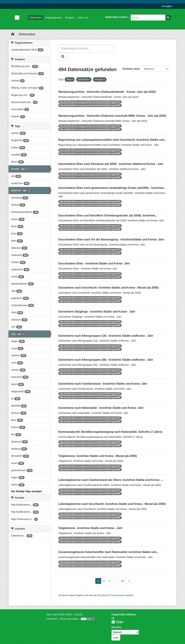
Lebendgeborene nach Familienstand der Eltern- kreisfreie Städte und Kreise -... (111, 480)
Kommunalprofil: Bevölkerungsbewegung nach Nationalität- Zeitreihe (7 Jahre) (110, 432)
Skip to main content (11, 2)
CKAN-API (52, 619)
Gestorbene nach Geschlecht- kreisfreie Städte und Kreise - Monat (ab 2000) (108, 288)
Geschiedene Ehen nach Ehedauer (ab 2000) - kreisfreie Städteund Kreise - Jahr (111, 164)
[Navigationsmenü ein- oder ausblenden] (17, 18)
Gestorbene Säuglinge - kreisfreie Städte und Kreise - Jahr (97, 312)
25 (122, 581)
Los (116, 638)
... (116, 581)
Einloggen (167, 6)
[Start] (13, 34)
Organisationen (53, 18)
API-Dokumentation (116, 595)
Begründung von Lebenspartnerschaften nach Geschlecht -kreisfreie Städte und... (112, 140)
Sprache (116, 627)
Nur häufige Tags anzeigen (26, 491)
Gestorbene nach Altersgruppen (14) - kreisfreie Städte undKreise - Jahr (106, 336)
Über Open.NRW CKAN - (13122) (64, 614)
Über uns (83, 18)
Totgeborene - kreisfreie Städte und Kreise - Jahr (90, 528)
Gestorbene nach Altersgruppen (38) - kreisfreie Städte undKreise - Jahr (106, 360)
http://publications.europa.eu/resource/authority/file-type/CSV (90, 102)
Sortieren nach (131, 69)
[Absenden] (168, 18)
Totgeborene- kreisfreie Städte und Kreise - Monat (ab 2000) (98, 456)
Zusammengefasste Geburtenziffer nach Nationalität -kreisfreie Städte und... (108, 552)
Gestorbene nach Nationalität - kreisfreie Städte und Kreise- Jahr (101, 408)
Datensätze (36, 18)
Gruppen (70, 18)
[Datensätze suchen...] (148, 18)
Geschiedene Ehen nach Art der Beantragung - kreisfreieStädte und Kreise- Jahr (111, 239)
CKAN (117, 622)
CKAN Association (69, 619)
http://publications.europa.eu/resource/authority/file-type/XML (90, 105)
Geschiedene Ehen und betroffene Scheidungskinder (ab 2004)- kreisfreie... (108, 216)
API (99, 595)
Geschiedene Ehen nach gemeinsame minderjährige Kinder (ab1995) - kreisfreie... (112, 188)
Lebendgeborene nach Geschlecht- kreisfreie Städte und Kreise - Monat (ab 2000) (112, 504)
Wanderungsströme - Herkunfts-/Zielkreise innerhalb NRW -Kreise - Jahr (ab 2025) (112, 116)
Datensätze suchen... (117, 17)
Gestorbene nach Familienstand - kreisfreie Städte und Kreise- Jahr (103, 384)
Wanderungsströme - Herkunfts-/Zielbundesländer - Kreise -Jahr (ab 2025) (107, 92)
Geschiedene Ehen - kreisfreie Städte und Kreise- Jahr (94, 263)
